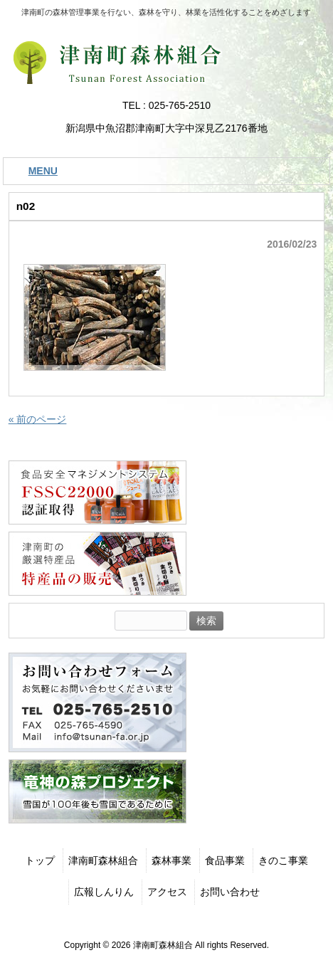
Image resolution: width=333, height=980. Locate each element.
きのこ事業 (283, 860)
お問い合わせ (230, 892)
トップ (40, 860)
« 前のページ (38, 419)
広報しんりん (104, 892)
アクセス (167, 892)
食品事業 (225, 860)
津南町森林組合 (103, 860)
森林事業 (171, 860)
